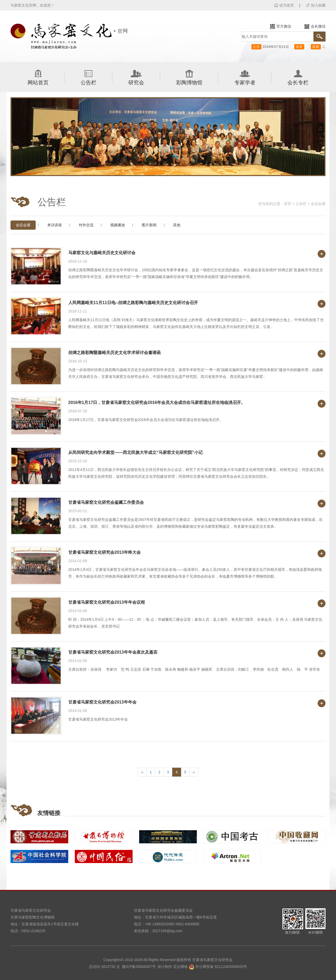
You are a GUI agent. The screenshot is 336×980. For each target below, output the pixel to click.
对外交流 (86, 225)
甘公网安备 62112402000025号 (218, 967)
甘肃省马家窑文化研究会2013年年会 (102, 702)
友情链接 (49, 813)
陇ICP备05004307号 (139, 967)
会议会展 (318, 204)
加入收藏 (318, 5)
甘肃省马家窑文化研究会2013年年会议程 (107, 602)
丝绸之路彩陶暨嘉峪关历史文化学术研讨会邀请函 (114, 353)
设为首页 (287, 5)
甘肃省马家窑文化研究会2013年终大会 (104, 552)
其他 (177, 225)
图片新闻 (149, 225)
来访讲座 (55, 225)
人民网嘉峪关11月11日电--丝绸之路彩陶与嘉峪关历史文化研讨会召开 (133, 303)
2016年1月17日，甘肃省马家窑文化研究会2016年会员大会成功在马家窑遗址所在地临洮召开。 (157, 402)
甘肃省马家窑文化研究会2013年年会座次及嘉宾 (113, 652)
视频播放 (118, 225)
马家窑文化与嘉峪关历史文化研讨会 (102, 253)
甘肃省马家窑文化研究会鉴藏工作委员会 (106, 502)
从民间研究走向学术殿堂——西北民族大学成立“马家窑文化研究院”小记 (135, 452)
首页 (288, 204)
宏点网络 (181, 967)
